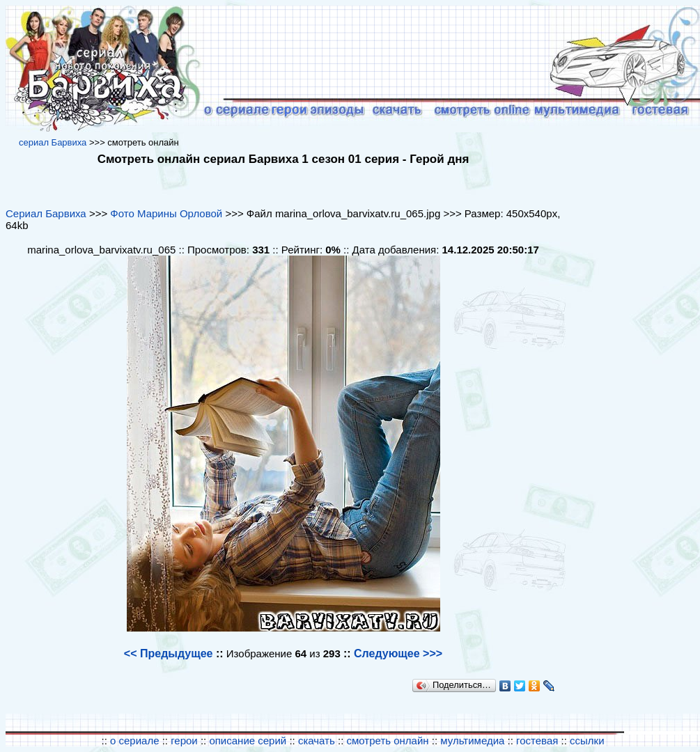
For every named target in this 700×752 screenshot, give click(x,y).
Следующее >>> (398, 653)
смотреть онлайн (388, 741)
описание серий (248, 741)
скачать (318, 741)
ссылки (587, 741)
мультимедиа (472, 741)
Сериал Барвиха (46, 213)
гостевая (537, 741)
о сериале (135, 741)
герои (184, 741)
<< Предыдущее (169, 653)
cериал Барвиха (53, 142)
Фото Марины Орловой (166, 213)
